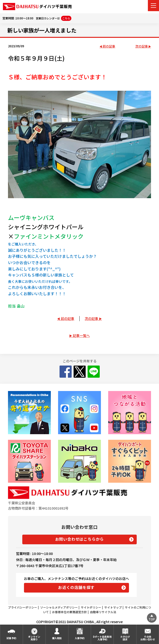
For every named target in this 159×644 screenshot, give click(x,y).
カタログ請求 (125, 638)
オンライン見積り (34, 638)
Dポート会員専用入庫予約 (102, 638)
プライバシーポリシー (23, 607)
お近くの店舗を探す (76, 587)
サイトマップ (113, 607)
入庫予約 (80, 638)
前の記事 (109, 46)
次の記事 (142, 46)
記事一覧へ (81, 335)
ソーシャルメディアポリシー (59, 607)
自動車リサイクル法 (103, 612)
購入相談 (57, 638)
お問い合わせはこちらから (80, 539)
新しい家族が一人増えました (42, 30)
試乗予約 (11, 638)
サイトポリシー (91, 607)
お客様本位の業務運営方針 (69, 612)
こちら (66, 18)
